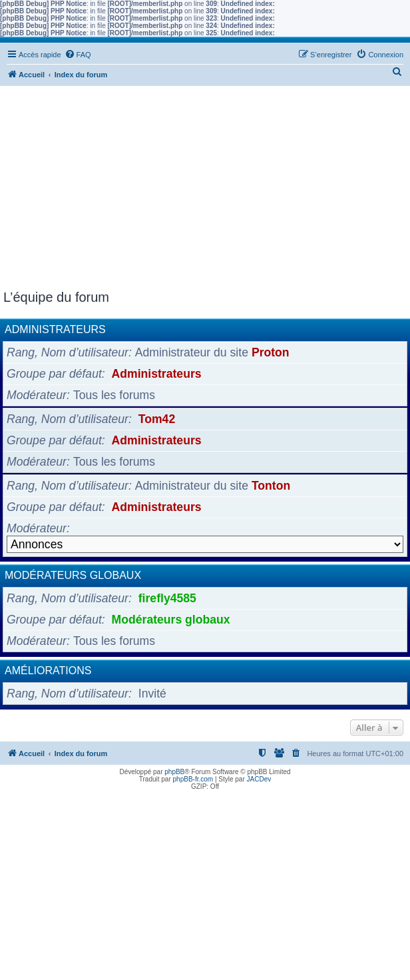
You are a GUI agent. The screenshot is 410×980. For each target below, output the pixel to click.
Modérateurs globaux (73, 575)
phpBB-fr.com (193, 779)
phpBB (174, 772)
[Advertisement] (205, 190)
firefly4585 (167, 598)
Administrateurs (55, 329)
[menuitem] (78, 55)
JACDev (259, 779)
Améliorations (48, 671)
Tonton (271, 486)
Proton (271, 352)
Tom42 (157, 419)
